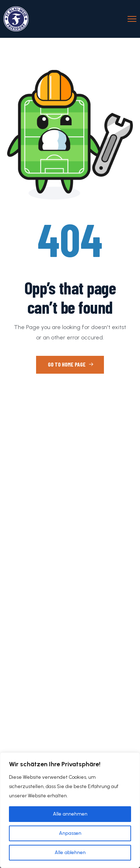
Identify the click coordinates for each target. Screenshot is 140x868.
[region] (70, 810)
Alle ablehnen (70, 852)
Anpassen (70, 833)
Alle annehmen (70, 814)
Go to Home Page (71, 364)
